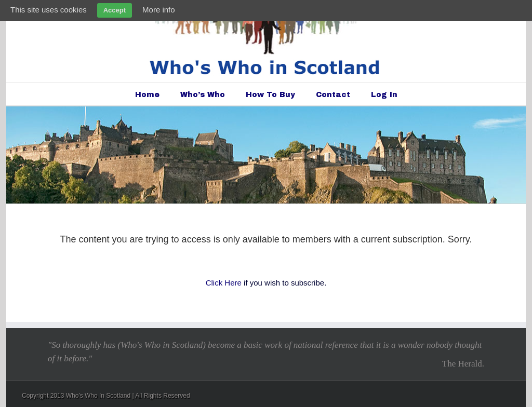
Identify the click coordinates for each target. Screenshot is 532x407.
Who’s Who (203, 95)
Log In (384, 95)
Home (147, 95)
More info (159, 10)
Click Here (224, 283)
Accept (115, 10)
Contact (333, 95)
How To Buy (270, 95)
